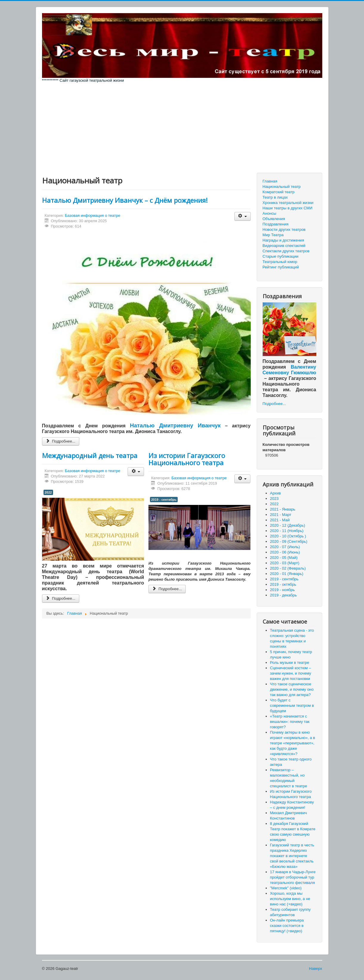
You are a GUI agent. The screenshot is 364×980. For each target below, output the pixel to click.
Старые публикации (281, 256)
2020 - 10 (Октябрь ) (288, 536)
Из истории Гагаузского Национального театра (187, 459)
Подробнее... (274, 404)
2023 (274, 498)
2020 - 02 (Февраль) (288, 568)
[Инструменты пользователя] (243, 216)
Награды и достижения (283, 240)
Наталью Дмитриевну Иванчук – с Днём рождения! (125, 200)
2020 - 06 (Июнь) (285, 552)
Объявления (274, 219)
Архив (275, 493)
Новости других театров (284, 229)
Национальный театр (282, 187)
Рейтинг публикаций (281, 267)
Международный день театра (90, 455)
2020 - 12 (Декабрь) (288, 525)
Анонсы (269, 213)
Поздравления (276, 224)
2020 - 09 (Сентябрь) (289, 541)
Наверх (315, 969)
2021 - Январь (283, 509)
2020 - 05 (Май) (284, 558)
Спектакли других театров (286, 251)
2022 (48, 492)
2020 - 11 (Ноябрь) (287, 531)
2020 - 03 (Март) (285, 563)
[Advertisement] (182, 128)
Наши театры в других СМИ (288, 208)
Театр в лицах (275, 197)
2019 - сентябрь (164, 500)
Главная (270, 181)
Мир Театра (273, 235)
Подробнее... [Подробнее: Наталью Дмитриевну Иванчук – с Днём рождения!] (61, 441)
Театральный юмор (280, 262)
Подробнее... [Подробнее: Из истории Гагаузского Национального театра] (167, 589)
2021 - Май (280, 520)
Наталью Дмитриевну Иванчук (175, 425)
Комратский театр (279, 192)
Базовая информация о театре (93, 215)
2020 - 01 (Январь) (287, 574)
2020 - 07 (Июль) (285, 547)
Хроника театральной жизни (288, 203)
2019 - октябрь (283, 584)
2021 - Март (281, 515)
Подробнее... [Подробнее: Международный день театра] (61, 598)
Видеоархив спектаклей (284, 246)
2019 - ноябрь (282, 590)
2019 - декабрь (284, 595)
